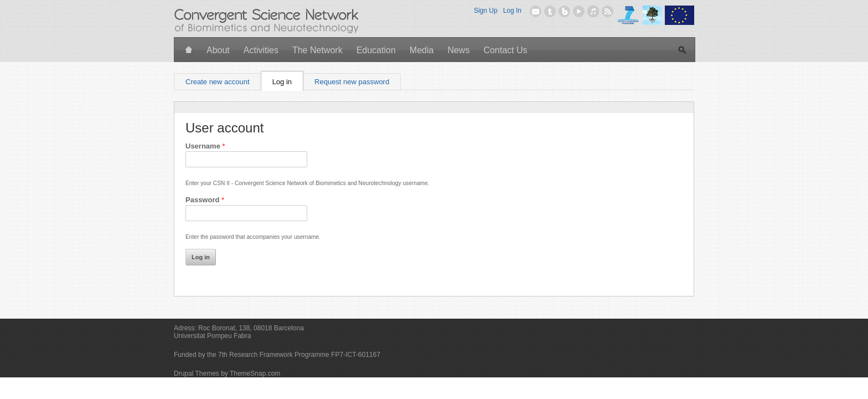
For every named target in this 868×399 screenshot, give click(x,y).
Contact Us (505, 50)
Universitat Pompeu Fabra (212, 336)
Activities (261, 50)
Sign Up (486, 11)
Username (205, 146)
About (218, 50)
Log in (288, 80)
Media (422, 50)
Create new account (218, 82)
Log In (512, 11)
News (458, 50)
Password (205, 200)
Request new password (352, 82)
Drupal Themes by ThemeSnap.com (227, 374)
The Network (317, 50)
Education (376, 50)
